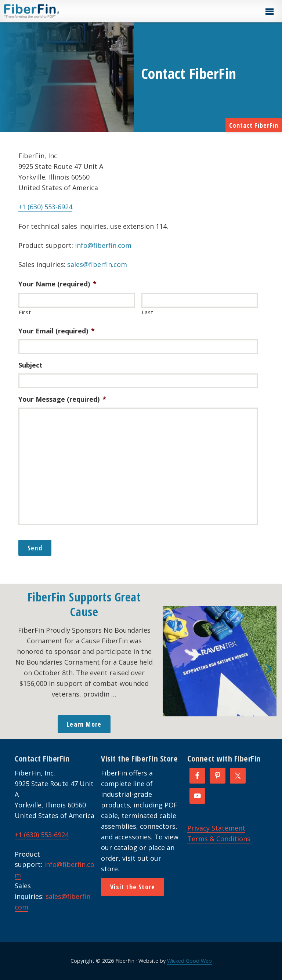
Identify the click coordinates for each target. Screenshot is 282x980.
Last (148, 312)
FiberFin (45, 11)
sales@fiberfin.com (97, 264)
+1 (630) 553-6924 (45, 207)
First (25, 312)
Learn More (84, 724)
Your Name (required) (57, 284)
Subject (30, 365)
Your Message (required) (62, 399)
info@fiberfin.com (103, 245)
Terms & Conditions (219, 839)
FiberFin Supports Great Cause (84, 604)
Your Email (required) (57, 331)
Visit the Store (133, 887)
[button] (269, 12)
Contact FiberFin (254, 125)
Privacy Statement (216, 828)
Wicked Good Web (189, 961)
